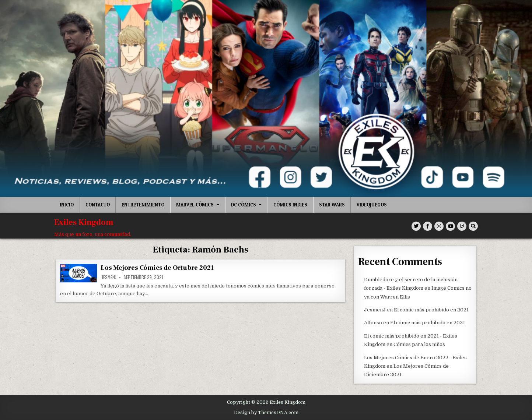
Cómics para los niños (419, 344)
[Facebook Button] (428, 226)
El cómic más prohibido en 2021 (431, 309)
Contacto (98, 205)
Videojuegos (372, 205)
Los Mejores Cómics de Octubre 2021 (157, 268)
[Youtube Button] (450, 226)
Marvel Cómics (195, 205)
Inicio (67, 205)
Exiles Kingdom (84, 222)
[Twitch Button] (462, 226)
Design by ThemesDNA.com (266, 412)
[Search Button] (473, 226)
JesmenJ (109, 277)
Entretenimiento (143, 205)
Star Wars (332, 205)
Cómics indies (290, 205)
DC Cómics (244, 205)
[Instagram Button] (439, 226)
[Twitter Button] (416, 226)
